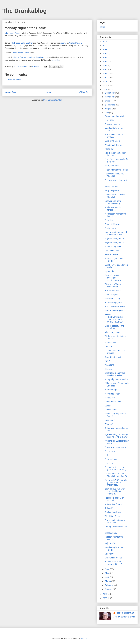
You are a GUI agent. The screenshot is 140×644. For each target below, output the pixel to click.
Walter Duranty (76, 43)
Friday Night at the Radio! (116, 170)
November (110, 97)
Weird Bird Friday (112, 299)
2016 (105, 53)
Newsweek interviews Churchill (114, 175)
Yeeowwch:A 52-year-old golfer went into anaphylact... (116, 483)
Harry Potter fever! (113, 291)
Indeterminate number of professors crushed (116, 233)
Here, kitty (109, 120)
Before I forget (111, 390)
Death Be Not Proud (20, 53)
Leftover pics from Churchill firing (113, 202)
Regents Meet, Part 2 (114, 239)
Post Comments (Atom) (53, 100)
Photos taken (111, 343)
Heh (106, 455)
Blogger (84, 638)
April (107, 577)
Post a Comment (15, 80)
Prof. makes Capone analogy (114, 136)
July (107, 113)
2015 (105, 58)
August (108, 109)
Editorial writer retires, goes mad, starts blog (115, 468)
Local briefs (110, 420)
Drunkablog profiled (113, 558)
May (107, 573)
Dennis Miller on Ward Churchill (115, 196)
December (110, 93)
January (109, 589)
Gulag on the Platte (113, 402)
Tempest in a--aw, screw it (116, 447)
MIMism (108, 347)
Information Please (13, 33)
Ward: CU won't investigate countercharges (113, 278)
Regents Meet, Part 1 (114, 243)
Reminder (109, 149)
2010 (105, 77)
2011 (105, 73)
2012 (105, 70)
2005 (105, 598)
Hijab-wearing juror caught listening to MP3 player (116, 436)
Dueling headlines (113, 512)
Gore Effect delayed (114, 311)
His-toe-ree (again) (113, 303)
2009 (105, 81)
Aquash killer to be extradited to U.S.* (114, 563)
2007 (105, 89)
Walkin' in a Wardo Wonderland (113, 285)
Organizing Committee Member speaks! (115, 374)
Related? (109, 508)
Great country (111, 533)
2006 (105, 594)
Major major (110, 543)
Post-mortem (110, 228)
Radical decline (111, 254)
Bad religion (110, 451)
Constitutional (111, 410)
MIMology (109, 554)
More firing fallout (112, 141)
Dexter (108, 406)
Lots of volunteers (113, 251)
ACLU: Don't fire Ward (115, 306)
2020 (105, 46)
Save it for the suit (113, 357)
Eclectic (108, 369)
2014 (105, 61)
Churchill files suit (113, 224)
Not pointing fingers (113, 504)
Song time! (109, 220)
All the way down (112, 332)
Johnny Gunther (36, 57)
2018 (105, 50)
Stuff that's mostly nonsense (113, 209)
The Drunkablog (24, 11)
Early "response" (112, 190)
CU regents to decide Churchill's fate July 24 (116, 475)
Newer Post (11, 92)
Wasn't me (109, 365)
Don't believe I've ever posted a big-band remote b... (115, 491)
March (108, 581)
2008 (105, 85)
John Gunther (27, 43)
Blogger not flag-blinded (115, 116)
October (109, 101)
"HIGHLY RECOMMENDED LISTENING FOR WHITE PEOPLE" (114, 318)
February (109, 585)
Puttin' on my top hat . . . (116, 247)
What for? (109, 424)
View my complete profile (124, 617)
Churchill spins (111, 295)
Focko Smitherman (125, 613)
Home (48, 92)
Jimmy (63, 43)
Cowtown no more (113, 124)
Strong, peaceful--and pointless (114, 327)
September (110, 105)
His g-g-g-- (109, 463)
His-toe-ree (110, 398)
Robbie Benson (20, 57)
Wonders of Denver (113, 145)
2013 (105, 65)
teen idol (55, 60)
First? (107, 361)
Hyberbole (109, 271)
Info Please (15, 43)
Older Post (85, 92)
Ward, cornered (112, 166)
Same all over (111, 459)
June (107, 569)
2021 (105, 42)
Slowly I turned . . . (113, 187)
